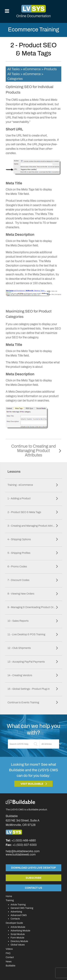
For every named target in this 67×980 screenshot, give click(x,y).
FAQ (8, 953)
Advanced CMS (19, 915)
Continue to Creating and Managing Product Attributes (33, 451)
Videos (9, 949)
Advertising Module (20, 931)
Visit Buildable (32, 784)
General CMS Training (22, 908)
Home (9, 896)
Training (10, 900)
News (9, 962)
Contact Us (33, 888)
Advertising (16, 912)
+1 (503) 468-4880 (24, 840)
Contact (10, 957)
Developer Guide (14, 923)
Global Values (18, 945)
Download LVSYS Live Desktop (33, 868)
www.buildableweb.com (21, 855)
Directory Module (19, 941)
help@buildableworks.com (23, 851)
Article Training (18, 905)
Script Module (18, 934)
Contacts (15, 919)
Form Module (17, 938)
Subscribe (33, 878)
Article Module (18, 927)
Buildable (11, 966)
